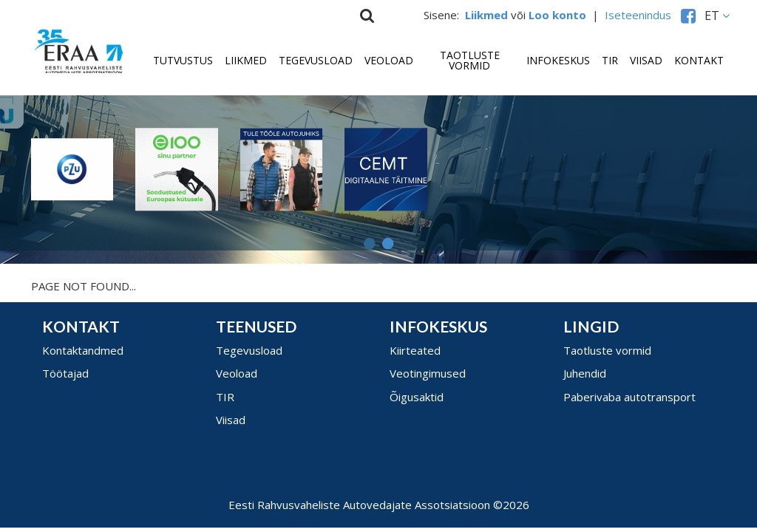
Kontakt (699, 60)
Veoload (389, 60)
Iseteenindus (641, 15)
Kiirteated (415, 350)
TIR (610, 60)
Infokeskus (558, 60)
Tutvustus (183, 60)
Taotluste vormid (470, 60)
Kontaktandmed (83, 350)
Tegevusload (316, 60)
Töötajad (65, 373)
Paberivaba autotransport (629, 397)
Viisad (646, 60)
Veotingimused (428, 373)
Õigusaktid (417, 397)
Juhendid (585, 373)
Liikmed (246, 60)
